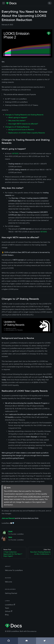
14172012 (15, 154)
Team (7, 608)
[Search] (50, 3)
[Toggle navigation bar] (4, 3)
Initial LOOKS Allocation (32, 497)
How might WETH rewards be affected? (23, 124)
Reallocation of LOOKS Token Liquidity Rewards (27, 133)
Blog (7, 615)
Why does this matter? (17, 121)
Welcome (9, 582)
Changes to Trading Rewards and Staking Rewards (24, 115)
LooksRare (10, 605)
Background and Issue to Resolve (21, 130)
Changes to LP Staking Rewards (17, 127)
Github (9, 611)
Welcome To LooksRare (14, 570)
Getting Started (11, 593)
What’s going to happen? (18, 117)
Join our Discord (8, 518)
